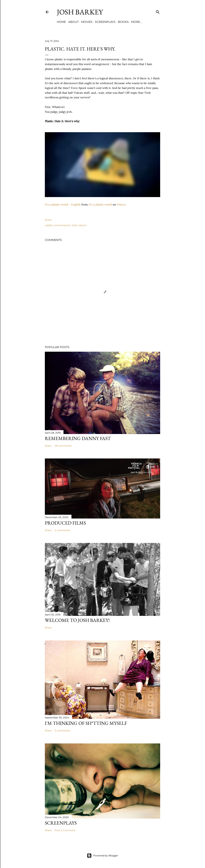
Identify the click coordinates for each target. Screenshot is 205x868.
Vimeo (121, 204)
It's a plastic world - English (63, 204)
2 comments (62, 530)
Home (61, 22)
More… (136, 22)
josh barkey (80, 12)
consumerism (62, 225)
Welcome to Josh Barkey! (77, 620)
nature (82, 225)
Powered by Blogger (102, 856)
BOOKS (123, 22)
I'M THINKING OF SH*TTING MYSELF (86, 723)
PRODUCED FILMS (65, 523)
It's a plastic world (100, 204)
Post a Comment (65, 830)
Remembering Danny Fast (78, 438)
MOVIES (87, 22)
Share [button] (48, 220)
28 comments (63, 446)
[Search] (158, 11)
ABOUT (73, 22)
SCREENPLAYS (105, 22)
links (74, 225)
